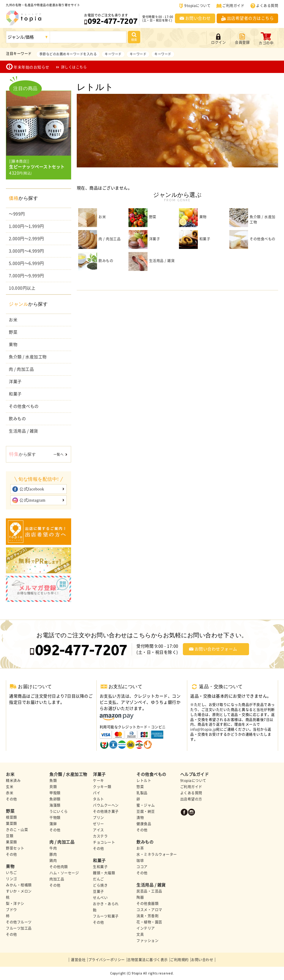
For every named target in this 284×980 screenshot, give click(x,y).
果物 (13, 345)
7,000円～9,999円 (26, 276)
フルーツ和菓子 (106, 916)
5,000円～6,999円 (26, 263)
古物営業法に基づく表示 (148, 960)
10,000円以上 (22, 288)
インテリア (146, 928)
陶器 (140, 897)
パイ (97, 793)
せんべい (100, 898)
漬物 (140, 818)
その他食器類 (147, 904)
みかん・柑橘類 (19, 885)
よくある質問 (267, 6)
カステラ (100, 836)
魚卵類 (55, 799)
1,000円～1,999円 (26, 226)
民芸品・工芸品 (149, 891)
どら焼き (100, 885)
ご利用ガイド (233, 6)
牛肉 (53, 848)
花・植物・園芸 (149, 922)
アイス (98, 830)
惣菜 (140, 787)
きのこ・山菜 (17, 830)
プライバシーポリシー (107, 960)
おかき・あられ (106, 904)
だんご (98, 879)
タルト (98, 799)
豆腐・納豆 (146, 811)
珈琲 (140, 861)
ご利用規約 (179, 960)
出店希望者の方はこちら (250, 18)
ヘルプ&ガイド (195, 774)
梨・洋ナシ (15, 904)
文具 (140, 934)
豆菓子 (98, 891)
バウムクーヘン (106, 805)
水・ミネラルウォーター (157, 854)
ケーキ (98, 781)
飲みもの (17, 419)
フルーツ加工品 (19, 928)
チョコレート (104, 842)
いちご (11, 873)
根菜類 (11, 817)
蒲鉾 (53, 824)
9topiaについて (197, 6)
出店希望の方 (191, 799)
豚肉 (53, 854)
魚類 (53, 781)
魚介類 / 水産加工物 (28, 357)
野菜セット (15, 848)
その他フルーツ (19, 922)
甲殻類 (55, 793)
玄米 (10, 787)
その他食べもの (24, 406)
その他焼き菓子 (106, 811)
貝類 (53, 787)
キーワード (113, 54)
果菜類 (11, 842)
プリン (98, 818)
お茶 (140, 848)
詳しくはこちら (74, 67)
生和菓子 (100, 867)
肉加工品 (57, 879)
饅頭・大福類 (104, 873)
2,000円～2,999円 (26, 239)
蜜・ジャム (146, 805)
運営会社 (78, 960)
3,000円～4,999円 (26, 251)
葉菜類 (11, 823)
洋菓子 (15, 382)
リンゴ (11, 879)
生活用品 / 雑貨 (24, 431)
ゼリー (98, 824)
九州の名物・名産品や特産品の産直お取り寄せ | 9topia (24, 18)
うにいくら (59, 811)
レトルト (144, 781)
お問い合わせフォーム (216, 649)
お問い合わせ (198, 18)
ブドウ (11, 910)
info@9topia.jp (203, 729)
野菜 (13, 332)
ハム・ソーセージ (64, 873)
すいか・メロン (19, 891)
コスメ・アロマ (149, 910)
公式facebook (32, 489)
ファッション (147, 941)
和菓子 (15, 394)
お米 (13, 320)
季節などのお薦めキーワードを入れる (68, 54)
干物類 (55, 818)
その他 (11, 799)
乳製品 (142, 793)
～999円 (17, 214)
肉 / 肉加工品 (21, 369)
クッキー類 (102, 787)
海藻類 (55, 805)
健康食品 (144, 824)
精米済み (13, 781)
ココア (142, 867)
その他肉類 (59, 867)
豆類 (10, 836)
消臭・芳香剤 (147, 916)
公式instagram (32, 500)
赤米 (10, 793)
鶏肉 (53, 861)
